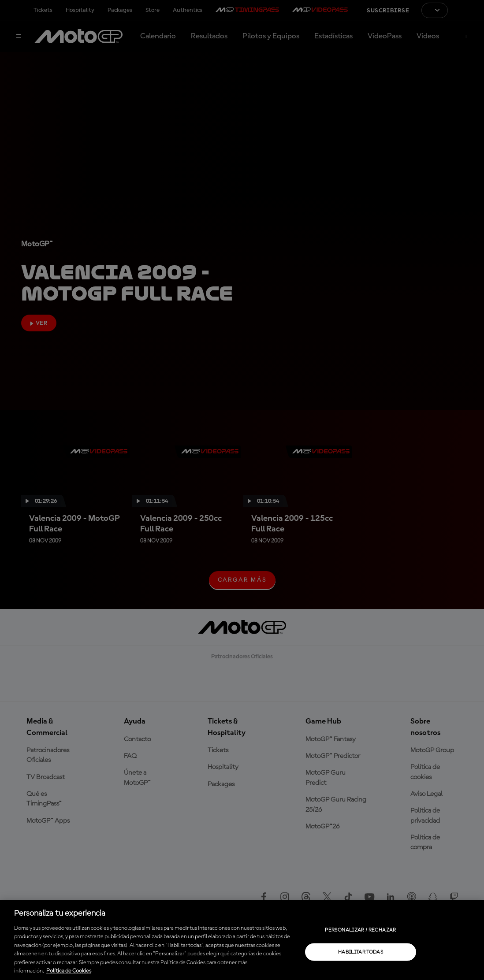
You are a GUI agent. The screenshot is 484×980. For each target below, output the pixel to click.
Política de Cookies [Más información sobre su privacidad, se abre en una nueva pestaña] (69, 971)
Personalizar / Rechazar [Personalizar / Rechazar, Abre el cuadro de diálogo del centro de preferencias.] (360, 930)
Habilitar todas (361, 952)
